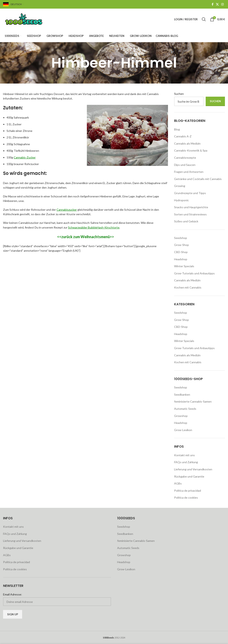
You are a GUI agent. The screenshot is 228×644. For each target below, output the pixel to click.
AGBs (178, 483)
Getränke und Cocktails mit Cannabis (198, 179)
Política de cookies (186, 497)
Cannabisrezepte (185, 158)
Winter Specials (184, 266)
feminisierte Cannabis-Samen (193, 401)
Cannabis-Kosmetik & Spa (191, 150)
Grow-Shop (181, 245)
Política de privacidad (188, 491)
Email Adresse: (12, 594)
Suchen (179, 94)
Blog (177, 129)
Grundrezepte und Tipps (190, 193)
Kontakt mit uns (184, 455)
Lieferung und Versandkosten (193, 469)
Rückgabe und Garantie (189, 476)
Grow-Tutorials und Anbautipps (194, 273)
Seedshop (181, 238)
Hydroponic (181, 200)
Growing (180, 186)
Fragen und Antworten (189, 172)
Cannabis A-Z (183, 136)
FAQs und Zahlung (186, 462)
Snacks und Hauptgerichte (191, 207)
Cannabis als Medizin (187, 143)
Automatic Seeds (185, 409)
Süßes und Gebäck (186, 221)
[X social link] (217, 4)
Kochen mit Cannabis (188, 287)
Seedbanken (182, 394)
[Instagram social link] (222, 4)
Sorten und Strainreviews (190, 214)
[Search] (204, 19)
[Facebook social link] (213, 4)
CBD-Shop (181, 252)
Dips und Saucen (185, 165)
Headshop (181, 259)
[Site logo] (29, 19)
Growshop (181, 416)
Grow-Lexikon (183, 430)
